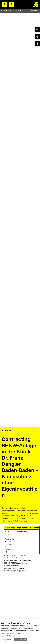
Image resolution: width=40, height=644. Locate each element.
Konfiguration (6, 640)
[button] (11, 4)
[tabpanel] (20, 234)
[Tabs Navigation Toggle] (35, 11)
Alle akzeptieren (20, 640)
